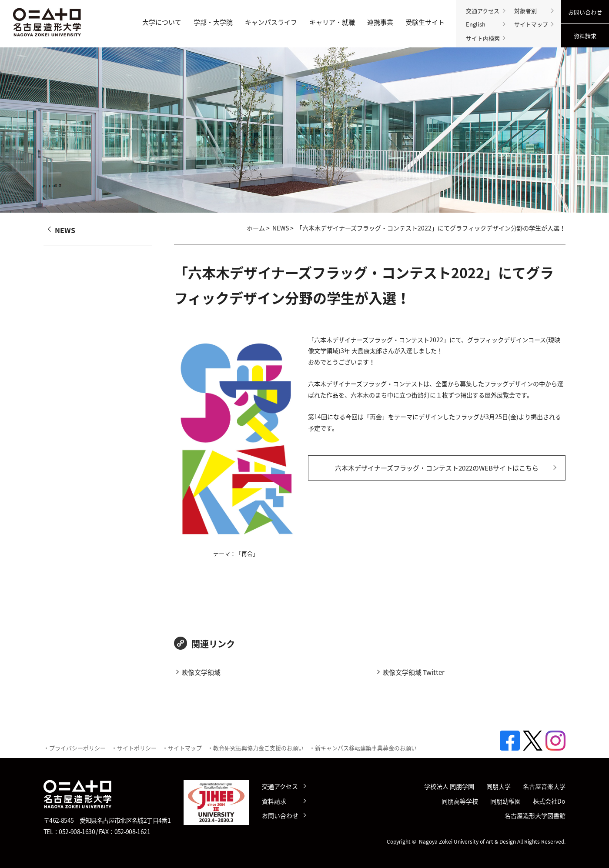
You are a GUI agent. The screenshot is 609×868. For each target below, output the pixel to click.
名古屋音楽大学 (544, 786)
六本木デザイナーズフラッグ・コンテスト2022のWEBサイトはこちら (437, 468)
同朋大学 (499, 786)
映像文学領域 (201, 672)
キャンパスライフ (271, 22)
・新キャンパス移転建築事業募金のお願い (363, 748)
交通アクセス (483, 11)
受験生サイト (425, 22)
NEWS (281, 228)
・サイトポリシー (134, 748)
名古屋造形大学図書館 (535, 816)
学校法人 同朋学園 (449, 786)
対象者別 (525, 11)
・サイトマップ (182, 748)
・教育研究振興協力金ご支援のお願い (256, 748)
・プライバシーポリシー (75, 748)
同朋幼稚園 (505, 801)
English (476, 24)
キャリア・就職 (332, 22)
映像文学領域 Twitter (413, 672)
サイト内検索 (483, 38)
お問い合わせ (585, 12)
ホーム (256, 228)
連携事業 (380, 22)
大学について (162, 22)
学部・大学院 (213, 22)
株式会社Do (549, 801)
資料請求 (585, 36)
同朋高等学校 (460, 801)
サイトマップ (531, 24)
